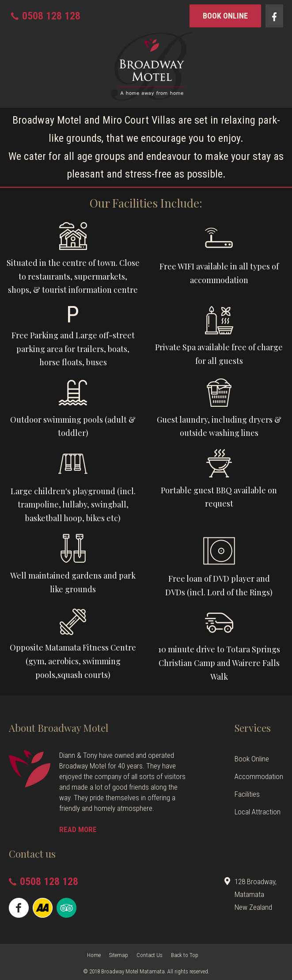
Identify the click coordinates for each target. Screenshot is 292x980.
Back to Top (185, 955)
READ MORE (78, 829)
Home (94, 955)
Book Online (252, 759)
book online (225, 16)
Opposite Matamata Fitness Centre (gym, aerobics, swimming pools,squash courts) (73, 661)
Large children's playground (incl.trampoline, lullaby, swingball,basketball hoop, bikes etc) (73, 505)
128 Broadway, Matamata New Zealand (256, 894)
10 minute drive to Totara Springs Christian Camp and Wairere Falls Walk (219, 663)
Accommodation (259, 776)
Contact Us (150, 955)
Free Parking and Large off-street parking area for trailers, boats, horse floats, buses (73, 349)
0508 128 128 (51, 16)
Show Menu (14, 68)
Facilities (247, 794)
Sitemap (119, 955)
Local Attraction (258, 812)
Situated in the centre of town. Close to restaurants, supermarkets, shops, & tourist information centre (73, 276)
